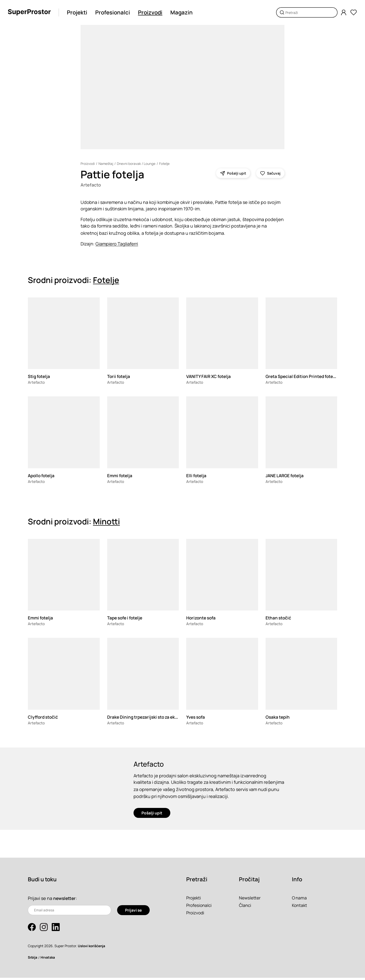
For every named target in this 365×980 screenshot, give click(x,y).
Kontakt (300, 907)
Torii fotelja (119, 377)
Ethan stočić (279, 618)
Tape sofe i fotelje (127, 618)
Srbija (33, 959)
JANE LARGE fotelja (286, 476)
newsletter (65, 900)
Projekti (79, 12)
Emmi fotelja (121, 476)
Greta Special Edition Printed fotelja (304, 377)
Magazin (183, 12)
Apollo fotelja (42, 476)
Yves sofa (197, 717)
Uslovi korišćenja (92, 948)
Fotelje (166, 163)
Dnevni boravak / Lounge (137, 163)
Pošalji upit (152, 815)
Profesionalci (115, 12)
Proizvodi (152, 12)
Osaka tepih (278, 717)
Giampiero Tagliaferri (117, 244)
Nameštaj (106, 163)
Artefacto (91, 185)
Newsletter (250, 900)
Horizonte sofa (202, 618)
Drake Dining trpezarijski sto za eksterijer (151, 717)
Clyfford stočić (44, 717)
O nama (300, 900)
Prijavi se (133, 912)
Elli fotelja (197, 476)
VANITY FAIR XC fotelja (210, 377)
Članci (245, 907)
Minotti (106, 522)
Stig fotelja (40, 377)
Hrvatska (49, 959)
